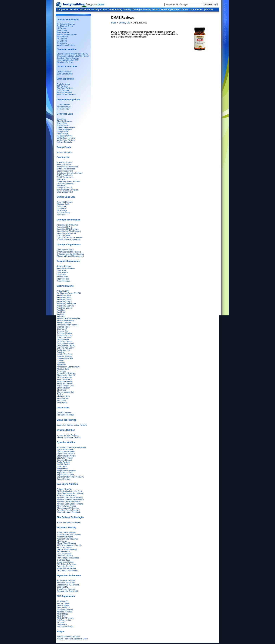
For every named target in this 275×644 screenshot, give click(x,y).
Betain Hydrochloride (66, 169)
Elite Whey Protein (65, 458)
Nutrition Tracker (180, 9)
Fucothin (61, 352)
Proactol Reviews (64, 377)
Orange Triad (63, 132)
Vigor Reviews (63, 279)
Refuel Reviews (64, 213)
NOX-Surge (62, 210)
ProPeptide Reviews (66, 415)
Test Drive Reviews (65, 626)
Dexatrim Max (63, 339)
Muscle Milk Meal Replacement (70, 256)
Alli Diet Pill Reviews (66, 321)
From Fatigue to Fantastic (68, 558)
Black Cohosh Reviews (67, 549)
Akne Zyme (62, 541)
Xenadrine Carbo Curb (67, 233)
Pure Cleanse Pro (65, 379)
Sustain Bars (62, 277)
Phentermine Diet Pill (66, 375)
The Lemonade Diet (66, 392)
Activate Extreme (64, 266)
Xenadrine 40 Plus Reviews (69, 231)
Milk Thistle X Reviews (67, 564)
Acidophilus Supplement (67, 167)
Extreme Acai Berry (65, 348)
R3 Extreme (62, 41)
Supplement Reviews (68, 9)
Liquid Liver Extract (65, 562)
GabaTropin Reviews (66, 589)
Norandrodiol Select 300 (67, 591)
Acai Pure (61, 312)
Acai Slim (61, 314)
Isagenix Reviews (65, 356)
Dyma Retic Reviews (66, 454)
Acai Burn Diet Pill (65, 308)
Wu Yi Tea (61, 400)
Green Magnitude (64, 130)
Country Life (125, 23)
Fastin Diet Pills (64, 350)
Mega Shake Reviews (66, 471)
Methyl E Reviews (65, 612)
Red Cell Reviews (65, 92)
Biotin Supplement (65, 171)
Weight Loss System (66, 45)
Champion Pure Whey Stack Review (72, 54)
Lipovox (60, 360)
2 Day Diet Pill (63, 291)
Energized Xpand (64, 460)
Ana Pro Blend (63, 603)
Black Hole (61, 119)
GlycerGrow (62, 123)
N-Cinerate (62, 206)
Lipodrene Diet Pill (65, 358)
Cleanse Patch (63, 327)
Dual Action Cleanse (66, 344)
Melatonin (61, 186)
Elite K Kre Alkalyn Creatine (69, 522)
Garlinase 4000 (64, 560)
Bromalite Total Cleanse (67, 325)
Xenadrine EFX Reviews (67, 225)
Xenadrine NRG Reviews (68, 229)
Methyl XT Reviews (65, 618)
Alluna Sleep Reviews (66, 543)
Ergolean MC (63, 587)
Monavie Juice (63, 369)
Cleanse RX (62, 329)
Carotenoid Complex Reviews (70, 173)
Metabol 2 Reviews (65, 62)
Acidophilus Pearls (65, 537)
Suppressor (62, 624)
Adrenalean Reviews (66, 268)
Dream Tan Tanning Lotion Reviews (72, 425)
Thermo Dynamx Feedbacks (69, 512)
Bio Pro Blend (63, 605)
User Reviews (197, 9)
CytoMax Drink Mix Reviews (69, 252)
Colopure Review (64, 333)
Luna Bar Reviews (65, 74)
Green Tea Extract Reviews (69, 181)
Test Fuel (61, 215)
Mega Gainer (63, 468)
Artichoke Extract (64, 547)
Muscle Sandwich (64, 152)
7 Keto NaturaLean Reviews (69, 535)
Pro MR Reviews (64, 413)
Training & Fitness (141, 9)
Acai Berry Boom (64, 297)
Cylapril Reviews (64, 337)
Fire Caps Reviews (65, 88)
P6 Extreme (62, 39)
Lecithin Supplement (66, 183)
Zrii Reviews (62, 403)
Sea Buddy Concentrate (67, 570)
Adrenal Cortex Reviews (67, 539)
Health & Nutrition (160, 9)
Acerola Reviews (64, 165)
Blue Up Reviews (64, 121)
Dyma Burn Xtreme (65, 449)
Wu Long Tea (63, 398)
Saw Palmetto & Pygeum (68, 190)
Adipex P (61, 316)
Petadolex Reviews (65, 566)
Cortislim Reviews (65, 335)
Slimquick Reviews (65, 384)
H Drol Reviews (63, 105)
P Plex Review (63, 109)
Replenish (61, 275)
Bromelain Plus (63, 551)
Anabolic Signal (63, 84)
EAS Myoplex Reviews (67, 495)
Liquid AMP (62, 466)
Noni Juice (61, 371)
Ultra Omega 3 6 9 (65, 192)
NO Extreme (62, 37)
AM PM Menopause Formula (69, 545)
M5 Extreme (62, 30)
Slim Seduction (63, 388)
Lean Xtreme (63, 272)
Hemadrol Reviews (65, 610)
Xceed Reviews (64, 281)
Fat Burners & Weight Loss (93, 9)
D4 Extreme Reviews (66, 24)
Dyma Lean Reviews (66, 452)
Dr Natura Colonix (65, 342)
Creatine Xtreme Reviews (68, 58)
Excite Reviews (64, 462)
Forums (209, 9)
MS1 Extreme (63, 32)
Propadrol (61, 622)
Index (114, 23)
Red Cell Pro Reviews (66, 94)
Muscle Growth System (67, 35)
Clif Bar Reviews (64, 72)
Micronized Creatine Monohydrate (71, 447)
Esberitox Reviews (65, 556)
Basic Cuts (62, 270)
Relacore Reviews (65, 381)
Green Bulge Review (66, 127)
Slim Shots (62, 390)
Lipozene (61, 363)
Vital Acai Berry (63, 396)
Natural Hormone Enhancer (69, 637)
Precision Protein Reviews (68, 510)
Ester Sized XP (63, 608)
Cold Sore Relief (64, 554)
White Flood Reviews (66, 140)
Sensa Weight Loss (65, 386)
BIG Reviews (63, 86)
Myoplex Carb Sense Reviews (70, 498)
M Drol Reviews (64, 107)
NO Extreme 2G (64, 620)
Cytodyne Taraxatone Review (70, 237)
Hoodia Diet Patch (65, 354)
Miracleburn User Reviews (68, 367)
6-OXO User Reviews (66, 581)
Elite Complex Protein (66, 456)
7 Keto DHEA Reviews (66, 533)
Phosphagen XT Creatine (68, 508)
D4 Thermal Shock (65, 26)
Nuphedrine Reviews (66, 373)
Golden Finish (63, 125)
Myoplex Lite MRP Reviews (69, 502)
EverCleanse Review (66, 346)
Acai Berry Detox (64, 299)
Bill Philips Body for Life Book (70, 491)
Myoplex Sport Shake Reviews (70, 504)
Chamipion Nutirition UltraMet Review (73, 56)
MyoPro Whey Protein (66, 506)
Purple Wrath (63, 134)
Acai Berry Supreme (66, 306)
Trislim (60, 394)
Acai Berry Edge (64, 302)
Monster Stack (63, 204)
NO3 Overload (63, 90)
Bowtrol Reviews (64, 323)
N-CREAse (62, 208)
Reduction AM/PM (65, 136)
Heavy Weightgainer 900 (68, 60)
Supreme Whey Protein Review (70, 477)
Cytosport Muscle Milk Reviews (70, 254)
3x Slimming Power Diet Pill (69, 293)
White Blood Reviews (66, 138)
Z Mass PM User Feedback (69, 240)
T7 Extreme (62, 43)
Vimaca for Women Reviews (69, 437)
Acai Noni (61, 310)
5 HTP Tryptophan (65, 162)
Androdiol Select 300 (66, 583)
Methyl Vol (61, 616)
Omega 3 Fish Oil (65, 188)
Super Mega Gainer (65, 475)
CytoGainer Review (65, 250)
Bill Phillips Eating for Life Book (70, 493)
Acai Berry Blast (64, 295)
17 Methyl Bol (63, 601)
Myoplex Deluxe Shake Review (70, 500)
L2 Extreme (62, 28)
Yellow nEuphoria (64, 142)
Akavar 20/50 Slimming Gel (69, 318)
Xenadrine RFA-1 (64, 227)
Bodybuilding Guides (119, 9)
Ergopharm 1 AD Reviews (68, 585)
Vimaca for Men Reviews (67, 435)
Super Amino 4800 (65, 473)
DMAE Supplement (65, 177)
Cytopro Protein (64, 235)
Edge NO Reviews (65, 202)
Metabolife (61, 365)
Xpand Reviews (64, 479)
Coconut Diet (63, 331)
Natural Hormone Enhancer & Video (72, 639)
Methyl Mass (62, 614)
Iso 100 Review (64, 464)
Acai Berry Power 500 (66, 304)
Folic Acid (61, 179)
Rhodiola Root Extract (66, 568)
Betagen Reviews (64, 489)
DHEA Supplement (65, 175)
